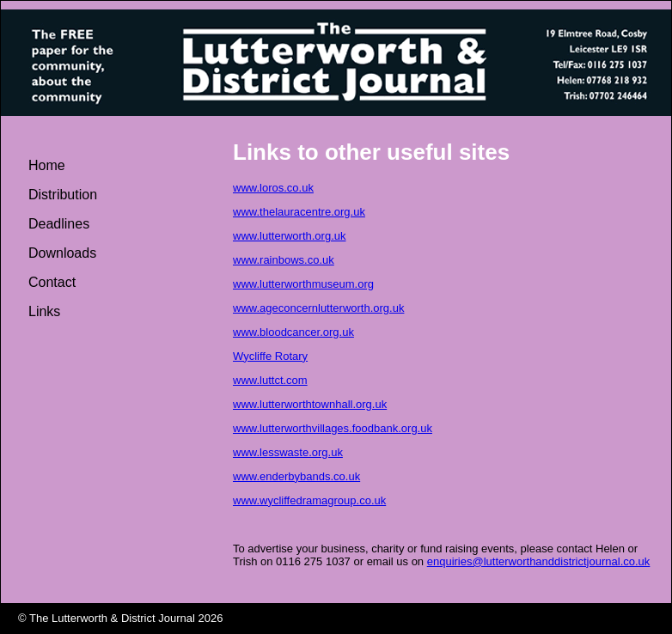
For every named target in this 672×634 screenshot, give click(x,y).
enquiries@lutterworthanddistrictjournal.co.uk (539, 561)
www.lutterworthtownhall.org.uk (310, 404)
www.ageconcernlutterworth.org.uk (318, 308)
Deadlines (59, 224)
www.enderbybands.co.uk (296, 476)
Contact (52, 282)
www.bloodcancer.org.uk (293, 332)
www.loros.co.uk (273, 188)
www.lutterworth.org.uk (290, 236)
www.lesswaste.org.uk (288, 452)
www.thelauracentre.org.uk (299, 212)
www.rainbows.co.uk (284, 260)
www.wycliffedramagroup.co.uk (309, 500)
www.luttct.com (270, 380)
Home (47, 165)
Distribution (63, 195)
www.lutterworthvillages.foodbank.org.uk (333, 428)
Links (44, 311)
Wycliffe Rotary (270, 356)
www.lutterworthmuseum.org (303, 284)
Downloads (62, 253)
